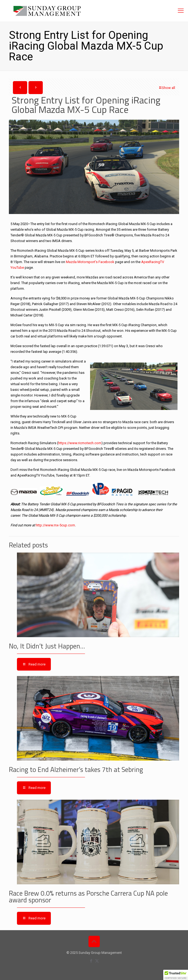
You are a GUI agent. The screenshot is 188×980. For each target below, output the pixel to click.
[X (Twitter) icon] (97, 961)
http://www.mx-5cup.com (55, 525)
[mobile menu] (181, 11)
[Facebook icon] (91, 961)
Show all (167, 88)
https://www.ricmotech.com (80, 443)
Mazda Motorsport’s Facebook (91, 262)
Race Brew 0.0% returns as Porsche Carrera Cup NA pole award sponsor (88, 897)
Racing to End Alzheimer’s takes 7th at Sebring (76, 769)
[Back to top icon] (94, 941)
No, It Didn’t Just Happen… (47, 646)
